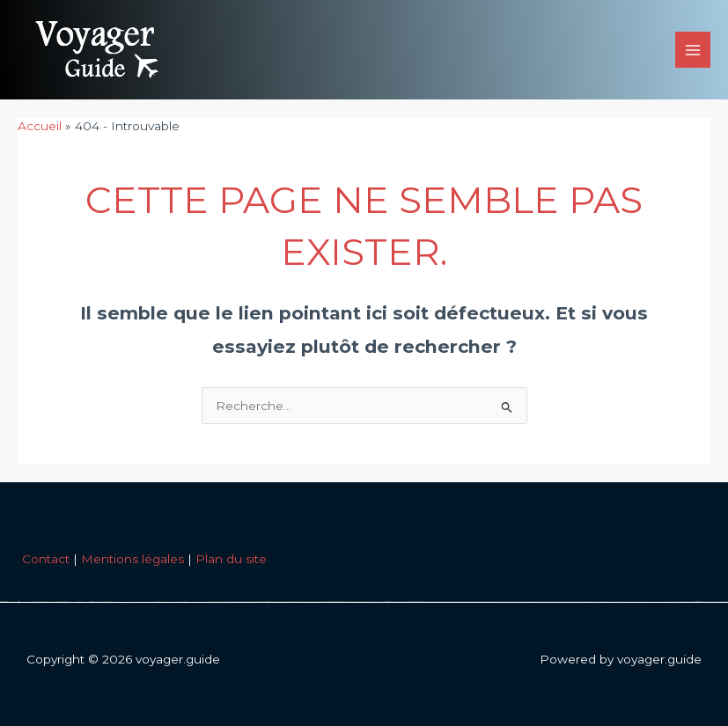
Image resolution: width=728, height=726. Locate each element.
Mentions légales (132, 559)
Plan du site (231, 559)
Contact (46, 559)
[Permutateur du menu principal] (693, 50)
